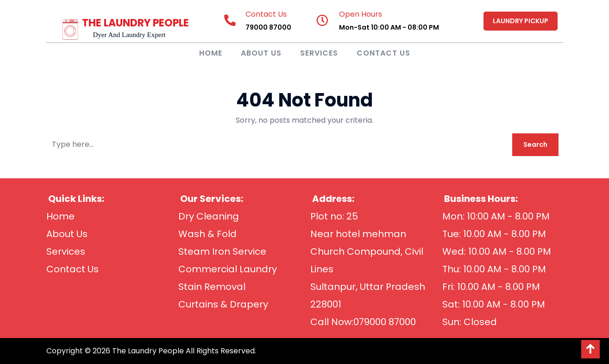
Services (319, 53)
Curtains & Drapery (223, 304)
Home (211, 53)
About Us (261, 53)
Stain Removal (212, 287)
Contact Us (383, 53)
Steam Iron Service (222, 251)
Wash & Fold (207, 234)
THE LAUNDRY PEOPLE (135, 23)
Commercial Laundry (228, 269)
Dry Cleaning (209, 216)
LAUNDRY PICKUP (521, 21)
